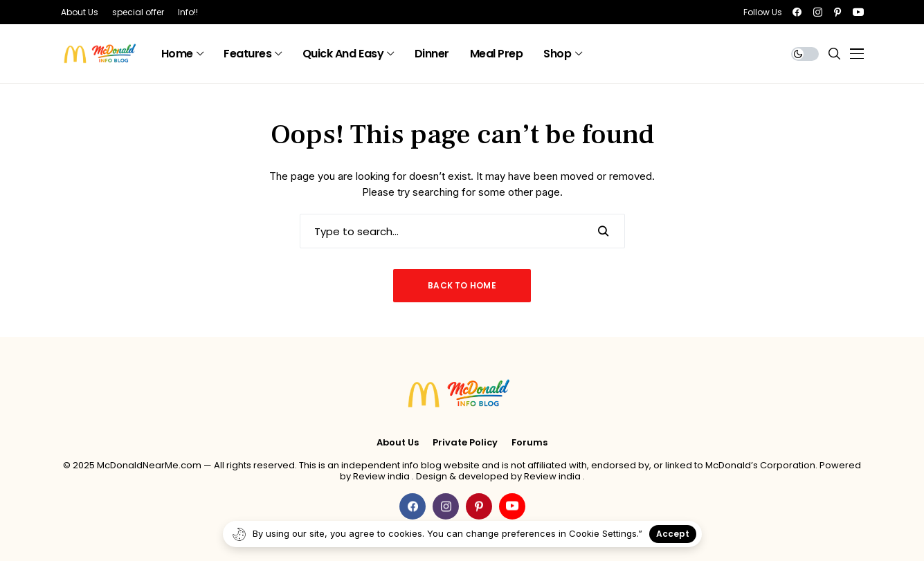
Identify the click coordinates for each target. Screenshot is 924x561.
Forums (529, 443)
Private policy (465, 443)
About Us (398, 443)
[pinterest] (837, 12)
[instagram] (818, 12)
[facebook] (797, 12)
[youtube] (858, 12)
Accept (673, 534)
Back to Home (462, 285)
